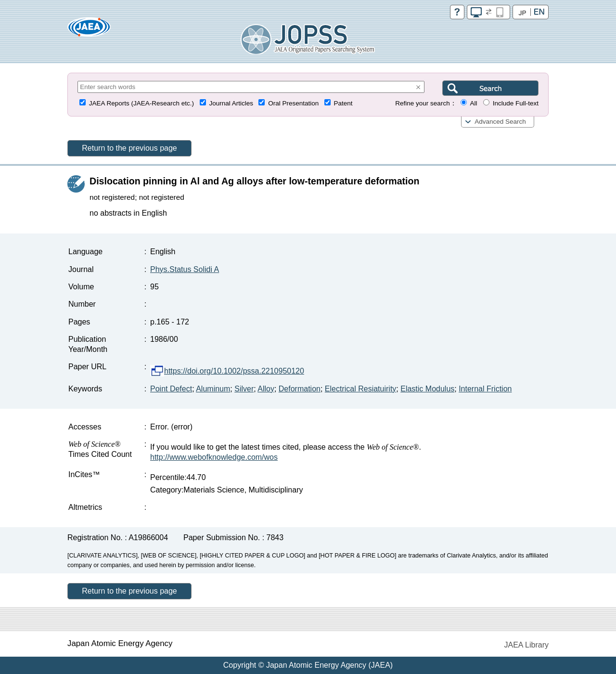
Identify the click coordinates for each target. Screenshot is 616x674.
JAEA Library (526, 645)
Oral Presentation (293, 103)
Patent (343, 103)
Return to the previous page (129, 148)
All (473, 103)
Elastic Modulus (427, 389)
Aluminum (213, 389)
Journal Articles (231, 103)
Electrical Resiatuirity (360, 389)
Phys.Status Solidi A (185, 269)
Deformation (300, 389)
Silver (244, 389)
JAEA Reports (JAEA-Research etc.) (141, 103)
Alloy (266, 389)
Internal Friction (485, 389)
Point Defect (171, 389)
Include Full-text (516, 103)
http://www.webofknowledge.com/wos (214, 457)
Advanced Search (500, 122)
